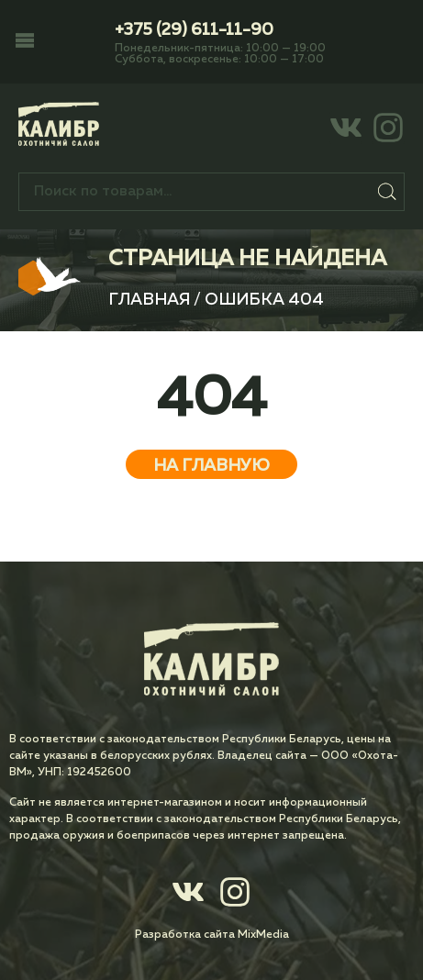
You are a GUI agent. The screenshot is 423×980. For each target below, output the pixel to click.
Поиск (387, 192)
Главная (149, 300)
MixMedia (263, 935)
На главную (211, 466)
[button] (25, 42)
